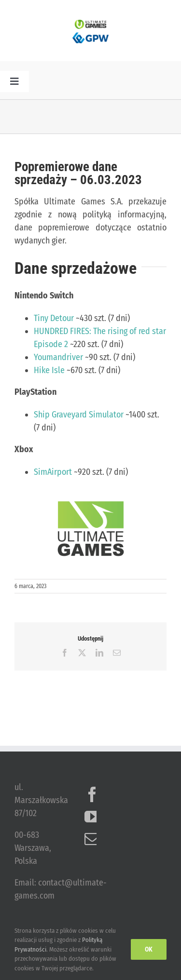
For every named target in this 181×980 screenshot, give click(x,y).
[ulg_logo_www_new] (91, 24)
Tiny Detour (54, 318)
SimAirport (53, 472)
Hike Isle (49, 370)
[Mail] (92, 839)
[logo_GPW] (90, 33)
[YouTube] (92, 817)
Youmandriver (58, 357)
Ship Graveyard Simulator (79, 415)
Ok (149, 949)
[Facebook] (92, 794)
